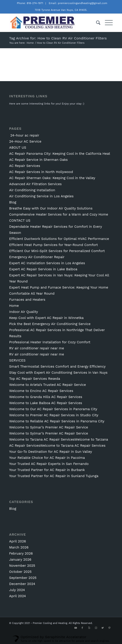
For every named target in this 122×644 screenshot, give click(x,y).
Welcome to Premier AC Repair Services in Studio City (54, 415)
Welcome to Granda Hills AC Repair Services (46, 397)
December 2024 (22, 584)
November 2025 (22, 566)
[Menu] (107, 23)
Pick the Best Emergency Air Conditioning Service (50, 324)
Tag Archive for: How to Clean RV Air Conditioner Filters (58, 38)
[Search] (96, 23)
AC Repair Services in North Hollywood (41, 172)
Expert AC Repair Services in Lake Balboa (43, 269)
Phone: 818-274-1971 (30, 3)
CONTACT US (20, 221)
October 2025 (20, 572)
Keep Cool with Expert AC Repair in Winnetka (46, 318)
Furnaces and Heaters (27, 300)
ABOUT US (18, 148)
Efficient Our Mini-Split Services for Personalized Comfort (57, 251)
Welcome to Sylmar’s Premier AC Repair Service (49, 427)
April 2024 (18, 596)
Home (14, 306)
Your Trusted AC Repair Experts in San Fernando (49, 464)
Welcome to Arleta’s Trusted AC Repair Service (48, 385)
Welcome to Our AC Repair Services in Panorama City (53, 409)
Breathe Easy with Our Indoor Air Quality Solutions (51, 208)
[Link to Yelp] (89, 628)
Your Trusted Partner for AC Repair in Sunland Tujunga (54, 476)
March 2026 (19, 547)
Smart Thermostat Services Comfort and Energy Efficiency (58, 366)
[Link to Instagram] (96, 628)
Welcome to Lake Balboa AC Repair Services (46, 403)
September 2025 (23, 578)
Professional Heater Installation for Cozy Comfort (50, 342)
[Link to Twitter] (103, 628)
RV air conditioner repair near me (37, 348)
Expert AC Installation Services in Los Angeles (47, 263)
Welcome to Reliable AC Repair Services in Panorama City (57, 421)
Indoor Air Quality (24, 312)
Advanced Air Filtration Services (36, 184)
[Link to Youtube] (76, 628)
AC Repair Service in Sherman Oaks (39, 160)
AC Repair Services (25, 166)
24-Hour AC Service (25, 141)
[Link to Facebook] (82, 628)
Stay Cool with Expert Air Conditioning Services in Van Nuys (58, 373)
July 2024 (17, 590)
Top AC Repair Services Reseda (35, 379)
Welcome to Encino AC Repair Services (41, 391)
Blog (13, 202)
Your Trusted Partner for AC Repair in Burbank (47, 470)
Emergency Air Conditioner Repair (37, 257)
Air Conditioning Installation (32, 190)
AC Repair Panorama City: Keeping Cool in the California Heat (60, 154)
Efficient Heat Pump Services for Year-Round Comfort (54, 245)
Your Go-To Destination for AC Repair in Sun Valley (51, 452)
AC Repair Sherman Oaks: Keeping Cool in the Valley (52, 178)
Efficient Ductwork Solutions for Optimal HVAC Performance (59, 239)
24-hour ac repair (24, 135)
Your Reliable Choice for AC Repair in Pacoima (47, 458)
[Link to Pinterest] (109, 628)
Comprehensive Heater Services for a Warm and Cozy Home (59, 214)
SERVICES (17, 360)
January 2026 (20, 560)
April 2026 (18, 541)
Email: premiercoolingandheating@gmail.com (78, 3)
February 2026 (21, 553)
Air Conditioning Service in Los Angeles (41, 196)
